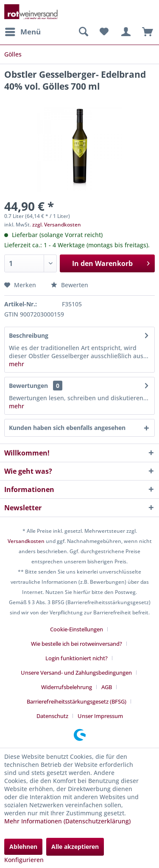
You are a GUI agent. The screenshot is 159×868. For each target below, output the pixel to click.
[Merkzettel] (104, 32)
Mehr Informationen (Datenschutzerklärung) (67, 821)
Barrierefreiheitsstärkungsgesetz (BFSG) (77, 701)
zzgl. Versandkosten (57, 225)
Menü (23, 31)
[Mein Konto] (125, 32)
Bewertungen (28, 386)
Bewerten (70, 285)
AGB (107, 687)
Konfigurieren (24, 860)
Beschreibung (29, 335)
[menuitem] (22, 32)
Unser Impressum (100, 716)
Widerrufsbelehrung (67, 687)
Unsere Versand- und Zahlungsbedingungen (76, 673)
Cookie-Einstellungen (77, 629)
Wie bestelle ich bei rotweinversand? (77, 644)
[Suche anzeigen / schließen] (83, 32)
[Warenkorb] (145, 32)
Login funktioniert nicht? (77, 658)
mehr (17, 364)
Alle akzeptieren (75, 847)
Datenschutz (52, 716)
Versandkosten (26, 541)
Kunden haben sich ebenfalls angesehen (67, 428)
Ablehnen (23, 847)
